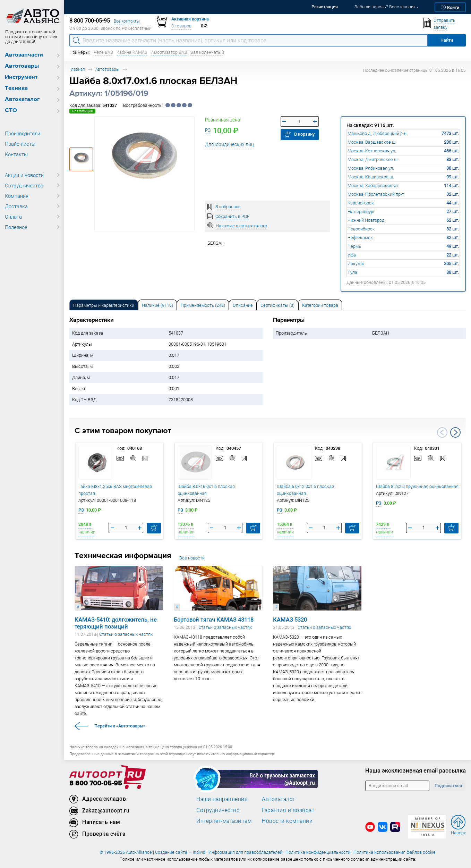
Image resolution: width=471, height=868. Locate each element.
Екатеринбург (361, 212)
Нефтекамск (360, 238)
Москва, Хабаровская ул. (373, 186)
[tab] (104, 305)
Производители (23, 133)
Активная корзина (190, 19)
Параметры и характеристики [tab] (104, 305)
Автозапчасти (24, 55)
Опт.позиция (82, 111)
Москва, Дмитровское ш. (373, 159)
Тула (352, 272)
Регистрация (325, 7)
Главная (77, 69)
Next (455, 432)
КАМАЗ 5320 (290, 620)
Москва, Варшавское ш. (372, 142)
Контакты (16, 154)
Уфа (352, 255)
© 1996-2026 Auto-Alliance (126, 852)
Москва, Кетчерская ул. (372, 151)
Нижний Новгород (366, 220)
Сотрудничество (24, 185)
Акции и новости (24, 175)
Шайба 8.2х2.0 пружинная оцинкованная (417, 486)
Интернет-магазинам (224, 821)
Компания (17, 196)
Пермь (354, 246)
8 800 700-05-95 (96, 783)
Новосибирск (361, 229)
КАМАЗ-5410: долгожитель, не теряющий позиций (116, 623)
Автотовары (22, 66)
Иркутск (356, 264)
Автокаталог (22, 99)
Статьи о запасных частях (126, 634)
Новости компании (287, 821)
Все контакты (127, 21)
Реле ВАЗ (103, 52)
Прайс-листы (20, 144)
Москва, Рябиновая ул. (371, 168)
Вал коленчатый (207, 52)
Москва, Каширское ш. (371, 177)
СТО (11, 111)
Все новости (192, 558)
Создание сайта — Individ (180, 852)
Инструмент (21, 77)
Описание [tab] (243, 305)
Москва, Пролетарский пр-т (376, 194)
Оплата (13, 217)
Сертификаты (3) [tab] (277, 305)
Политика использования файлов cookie (395, 852)
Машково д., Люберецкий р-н (377, 133)
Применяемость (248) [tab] (203, 305)
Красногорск (361, 203)
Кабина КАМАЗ (132, 52)
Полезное (16, 227)
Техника (16, 88)
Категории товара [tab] (320, 305)
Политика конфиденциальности (318, 852)
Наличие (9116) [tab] (157, 305)
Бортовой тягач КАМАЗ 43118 (214, 620)
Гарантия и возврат (288, 810)
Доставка (16, 206)
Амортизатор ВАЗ (169, 52)
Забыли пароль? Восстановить (386, 7)
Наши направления (222, 799)
